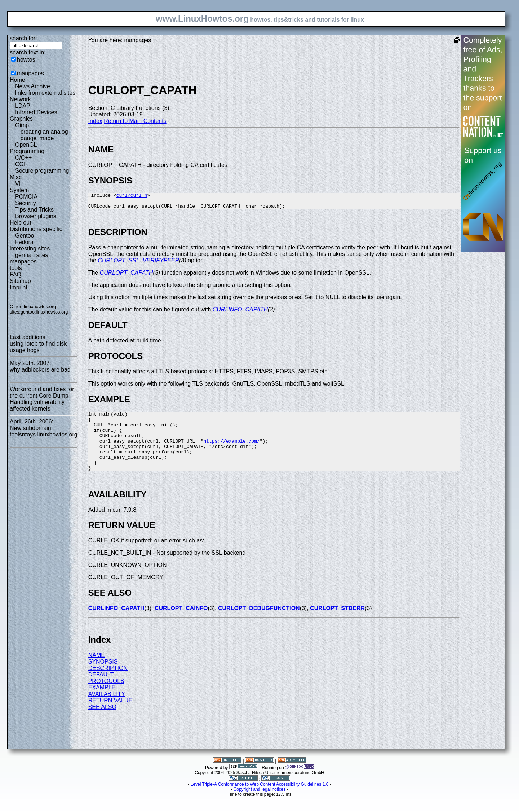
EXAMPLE (102, 703)
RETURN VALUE (110, 716)
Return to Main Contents (135, 121)
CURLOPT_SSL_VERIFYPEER (138, 264)
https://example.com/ (231, 451)
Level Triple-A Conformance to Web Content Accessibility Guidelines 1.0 (260, 799)
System (19, 190)
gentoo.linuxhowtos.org (44, 312)
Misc (16, 177)
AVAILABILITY (107, 709)
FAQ (15, 274)
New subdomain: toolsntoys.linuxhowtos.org (44, 431)
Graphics (21, 119)
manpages (30, 73)
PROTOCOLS (106, 696)
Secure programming (42, 171)
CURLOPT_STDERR (337, 623)
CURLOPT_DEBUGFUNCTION (259, 623)
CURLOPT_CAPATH (127, 276)
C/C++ (23, 158)
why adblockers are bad (40, 370)
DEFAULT (101, 690)
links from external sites (45, 93)
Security (26, 203)
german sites (32, 255)
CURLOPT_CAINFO (181, 623)
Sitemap (20, 281)
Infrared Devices (36, 112)
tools (16, 268)
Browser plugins (36, 216)
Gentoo (25, 236)
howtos (26, 60)
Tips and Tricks (34, 210)
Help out (21, 223)
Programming (27, 151)
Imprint (19, 287)
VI (18, 184)
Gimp (22, 125)
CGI (20, 164)
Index (95, 121)
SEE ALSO (102, 722)
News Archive (33, 86)
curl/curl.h (132, 196)
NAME (97, 670)
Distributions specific (36, 229)
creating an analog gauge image (44, 135)
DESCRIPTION (108, 683)
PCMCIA (26, 197)
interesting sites (30, 249)
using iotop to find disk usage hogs (38, 347)
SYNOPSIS (103, 677)
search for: (23, 38)
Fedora (24, 242)
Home (17, 80)
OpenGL (26, 145)
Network (20, 99)
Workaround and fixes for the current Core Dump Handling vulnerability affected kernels (42, 399)
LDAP (23, 106)
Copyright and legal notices (260, 804)
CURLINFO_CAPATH (240, 313)
